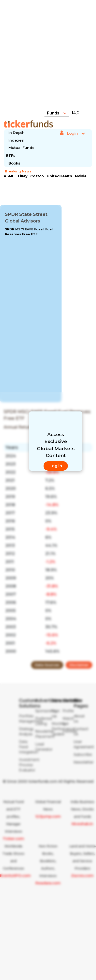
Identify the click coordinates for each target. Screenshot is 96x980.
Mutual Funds (21, 148)
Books (14, 163)
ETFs (11, 156)
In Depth (16, 133)
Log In (56, 466)
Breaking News (18, 171)
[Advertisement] (50, 58)
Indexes (16, 140)
